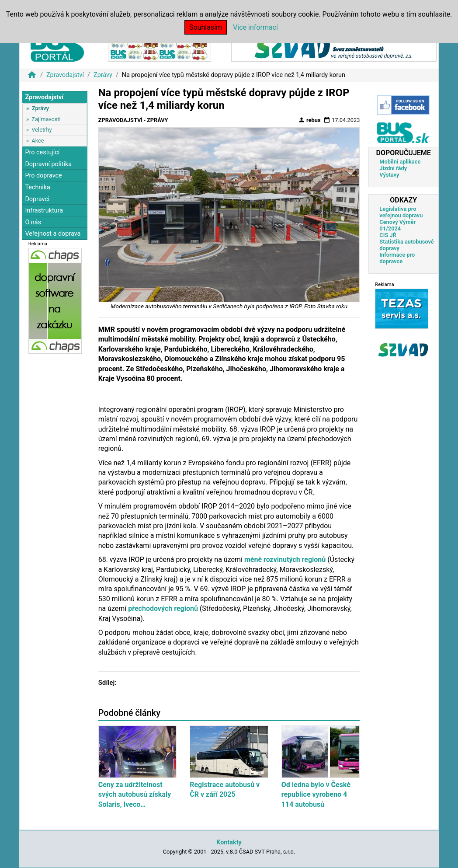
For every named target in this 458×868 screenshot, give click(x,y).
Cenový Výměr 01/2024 (397, 225)
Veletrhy (42, 130)
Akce (38, 141)
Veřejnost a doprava (53, 234)
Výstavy (389, 175)
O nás (33, 222)
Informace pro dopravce (397, 258)
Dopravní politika (48, 164)
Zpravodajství (65, 75)
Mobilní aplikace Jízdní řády (400, 165)
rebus (309, 120)
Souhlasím (206, 27)
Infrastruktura (44, 211)
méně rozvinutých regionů (284, 559)
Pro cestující (42, 152)
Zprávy (103, 75)
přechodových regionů (163, 608)
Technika (38, 187)
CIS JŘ (388, 235)
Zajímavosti (46, 119)
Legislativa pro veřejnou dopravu (401, 212)
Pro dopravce (43, 176)
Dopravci (37, 199)
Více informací (255, 27)
